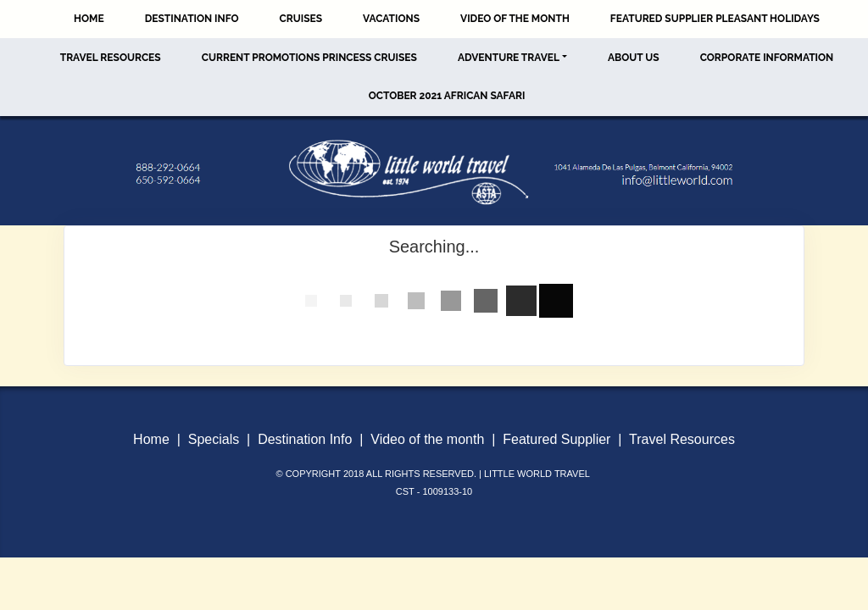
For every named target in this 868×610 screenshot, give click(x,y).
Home (89, 19)
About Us (634, 58)
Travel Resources (111, 58)
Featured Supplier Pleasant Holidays (715, 19)
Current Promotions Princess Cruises (309, 58)
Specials (214, 439)
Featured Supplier (556, 439)
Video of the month (427, 439)
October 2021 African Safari (447, 96)
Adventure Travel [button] (509, 58)
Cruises (301, 19)
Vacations (391, 19)
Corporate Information (767, 58)
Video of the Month (515, 19)
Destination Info (192, 19)
